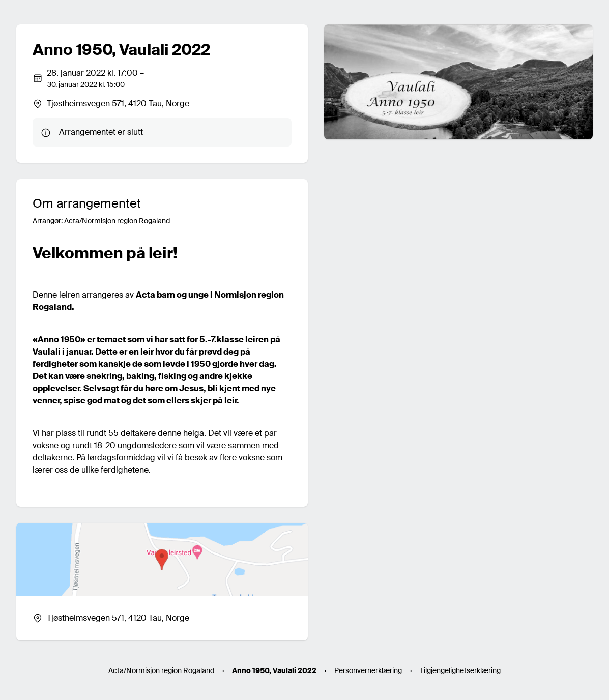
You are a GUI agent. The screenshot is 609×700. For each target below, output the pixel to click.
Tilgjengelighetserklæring (460, 670)
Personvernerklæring (368, 670)
